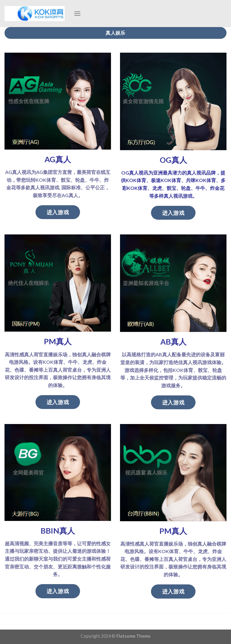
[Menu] (77, 13)
